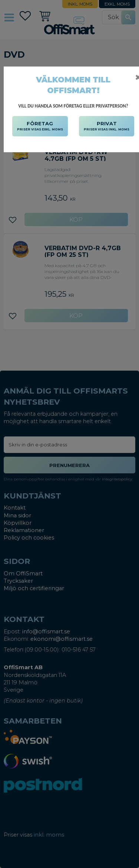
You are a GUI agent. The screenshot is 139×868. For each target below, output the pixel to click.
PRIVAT (107, 126)
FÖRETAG (40, 126)
